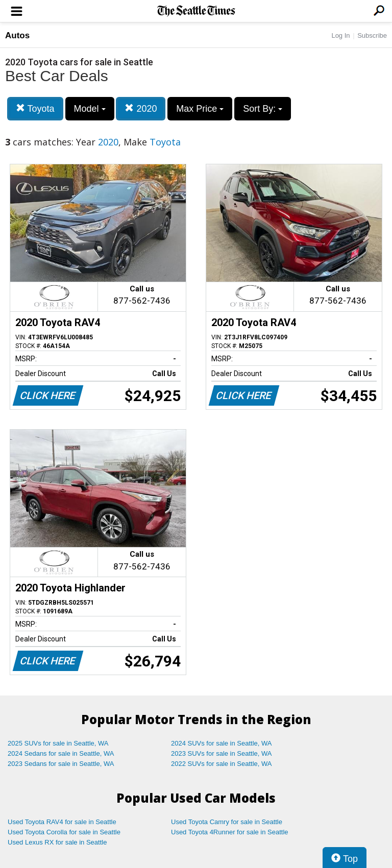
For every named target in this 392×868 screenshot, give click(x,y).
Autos (17, 35)
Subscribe (372, 35)
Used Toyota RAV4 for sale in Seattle (62, 822)
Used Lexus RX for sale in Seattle (57, 842)
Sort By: (263, 109)
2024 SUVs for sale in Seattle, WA (222, 743)
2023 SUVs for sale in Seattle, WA (222, 753)
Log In (340, 35)
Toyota (35, 108)
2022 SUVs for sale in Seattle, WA (222, 764)
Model (90, 109)
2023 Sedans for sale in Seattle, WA (61, 764)
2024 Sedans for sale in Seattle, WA (61, 753)
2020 (141, 108)
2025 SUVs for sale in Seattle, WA (58, 743)
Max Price (200, 109)
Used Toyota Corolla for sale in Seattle (64, 832)
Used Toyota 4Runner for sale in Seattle (230, 832)
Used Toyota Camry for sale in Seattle (227, 822)
